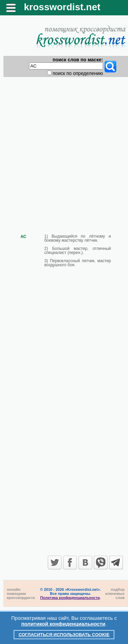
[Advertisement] (64, 150)
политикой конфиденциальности (63, 624)
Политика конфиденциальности (70, 598)
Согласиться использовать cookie (64, 635)
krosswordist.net (62, 7)
